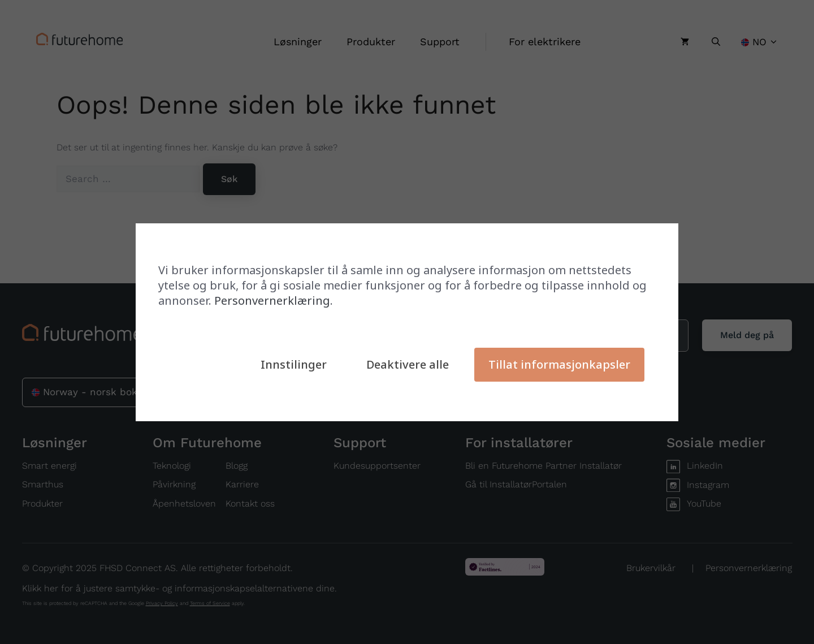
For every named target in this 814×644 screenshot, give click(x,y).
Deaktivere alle (408, 364)
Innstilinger (294, 364)
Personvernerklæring (272, 301)
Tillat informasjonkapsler (559, 364)
